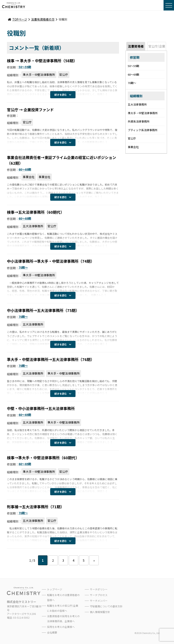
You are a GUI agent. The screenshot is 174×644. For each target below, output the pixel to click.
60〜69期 (25, 169)
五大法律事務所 (33, 226)
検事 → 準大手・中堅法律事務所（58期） (42, 61)
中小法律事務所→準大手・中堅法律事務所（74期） (51, 261)
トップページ (55, 589)
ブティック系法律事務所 (143, 130)
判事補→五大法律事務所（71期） (36, 507)
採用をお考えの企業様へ (61, 627)
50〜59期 (25, 67)
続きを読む (63, 95)
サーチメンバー (99, 601)
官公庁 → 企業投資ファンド (30, 110)
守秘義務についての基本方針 (106, 606)
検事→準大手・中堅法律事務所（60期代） (43, 458)
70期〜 (23, 267)
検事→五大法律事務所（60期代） (36, 212)
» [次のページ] (94, 560)
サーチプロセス (99, 595)
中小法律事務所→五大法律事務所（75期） (43, 310)
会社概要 (52, 632)
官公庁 (64, 75)
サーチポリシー (99, 589)
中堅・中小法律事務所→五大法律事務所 (41, 408)
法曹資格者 (136, 46)
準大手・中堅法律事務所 (39, 75)
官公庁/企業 (157, 46)
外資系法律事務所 (139, 121)
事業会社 (29, 177)
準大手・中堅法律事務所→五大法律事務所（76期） (51, 359)
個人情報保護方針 (100, 612)
